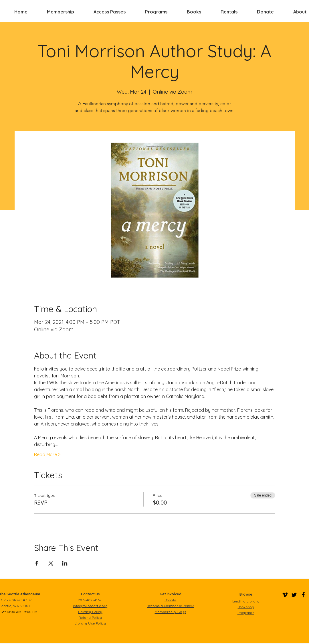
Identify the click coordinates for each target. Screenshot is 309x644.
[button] (61, 12)
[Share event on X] (51, 563)
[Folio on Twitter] (294, 595)
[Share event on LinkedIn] (65, 563)
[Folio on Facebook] (303, 595)
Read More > (47, 454)
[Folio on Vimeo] (285, 595)
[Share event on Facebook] (37, 563)
